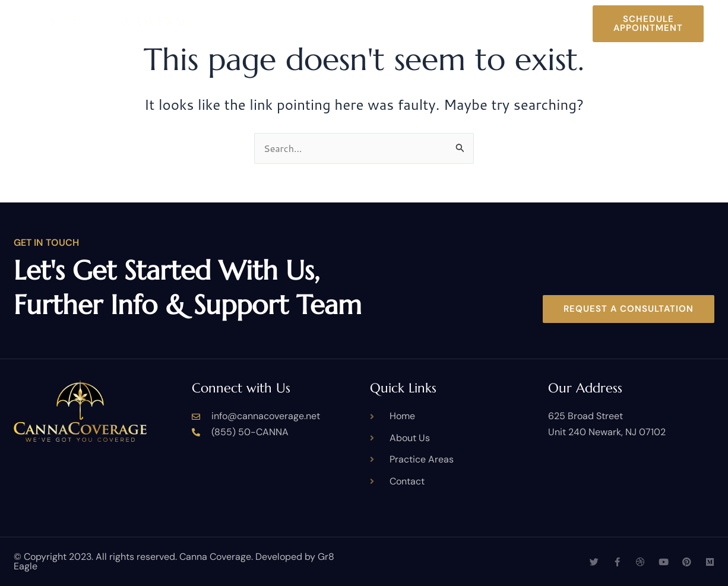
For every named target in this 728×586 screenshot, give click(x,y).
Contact (398, 33)
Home (237, 14)
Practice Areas (385, 14)
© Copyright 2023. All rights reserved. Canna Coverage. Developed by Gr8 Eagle (174, 561)
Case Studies (487, 14)
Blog (554, 14)
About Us (294, 14)
